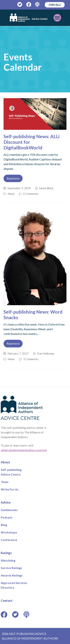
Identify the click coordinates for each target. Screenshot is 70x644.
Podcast (7, 517)
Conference (9, 540)
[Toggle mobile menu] (57, 18)
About (5, 462)
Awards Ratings (12, 575)
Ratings (6, 553)
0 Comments (31, 194)
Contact (7, 601)
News (11, 194)
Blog (4, 525)
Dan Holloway (46, 353)
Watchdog (8, 560)
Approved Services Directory (14, 585)
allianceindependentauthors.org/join (24, 450)
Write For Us (10, 489)
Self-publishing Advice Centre (11, 472)
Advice (6, 502)
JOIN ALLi (55, 5)
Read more (13, 178)
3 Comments (31, 359)
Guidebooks (9, 510)
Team (5, 482)
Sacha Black (46, 188)
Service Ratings (11, 568)
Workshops (9, 532)
